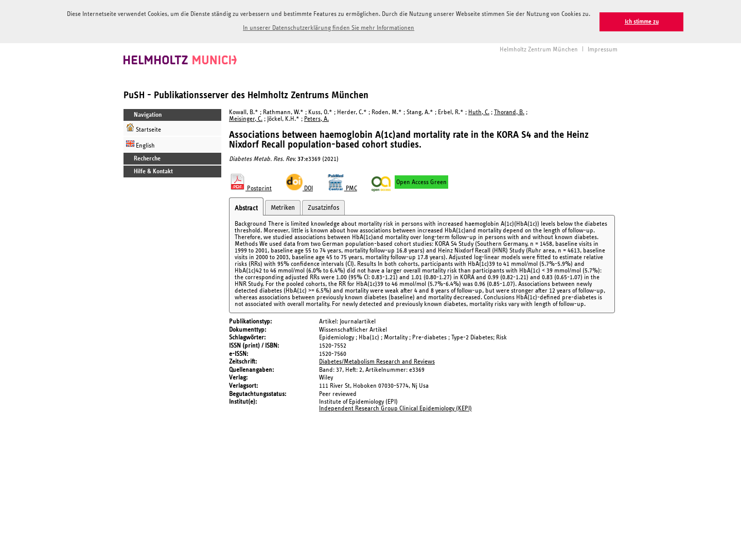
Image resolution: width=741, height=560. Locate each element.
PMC (342, 187)
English (140, 143)
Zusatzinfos (323, 207)
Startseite (144, 127)
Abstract (246, 207)
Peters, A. (316, 118)
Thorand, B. (509, 111)
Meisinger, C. (246, 118)
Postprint (250, 187)
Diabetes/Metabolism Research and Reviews (377, 361)
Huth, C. (479, 111)
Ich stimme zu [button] (642, 22)
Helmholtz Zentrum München (539, 49)
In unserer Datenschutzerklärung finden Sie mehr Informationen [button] (329, 28)
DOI (299, 187)
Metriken (283, 207)
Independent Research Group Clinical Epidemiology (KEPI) (395, 408)
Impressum (603, 49)
